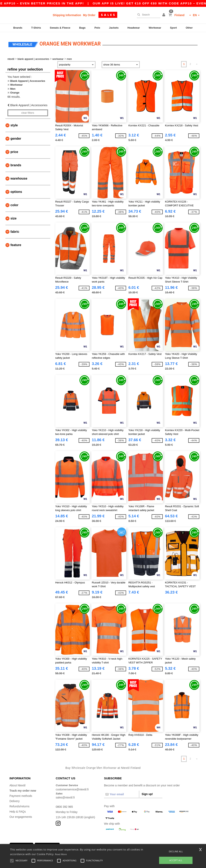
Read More (61, 854)
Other (189, 28)
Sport (173, 28)
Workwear (155, 28)
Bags (82, 28)
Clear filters (28, 112)
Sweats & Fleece (60, 28)
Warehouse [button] (19, 177)
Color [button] (14, 204)
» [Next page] (197, 63)
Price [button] (14, 151)
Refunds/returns (20, 805)
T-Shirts (36, 28)
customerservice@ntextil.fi (72, 788)
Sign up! (147, 793)
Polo (97, 28)
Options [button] (16, 191)
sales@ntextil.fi (65, 796)
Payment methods (21, 795)
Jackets (114, 28)
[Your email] (122, 793)
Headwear (134, 28)
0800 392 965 (64, 806)
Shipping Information (67, 15)
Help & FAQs (18, 811)
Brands (18, 28)
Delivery (15, 800)
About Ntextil (17, 784)
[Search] (148, 15)
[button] (164, 15)
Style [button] (14, 124)
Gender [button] (16, 138)
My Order (89, 15)
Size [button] (13, 217)
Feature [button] (16, 244)
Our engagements (21, 816)
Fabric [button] (15, 231)
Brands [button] (16, 164)
